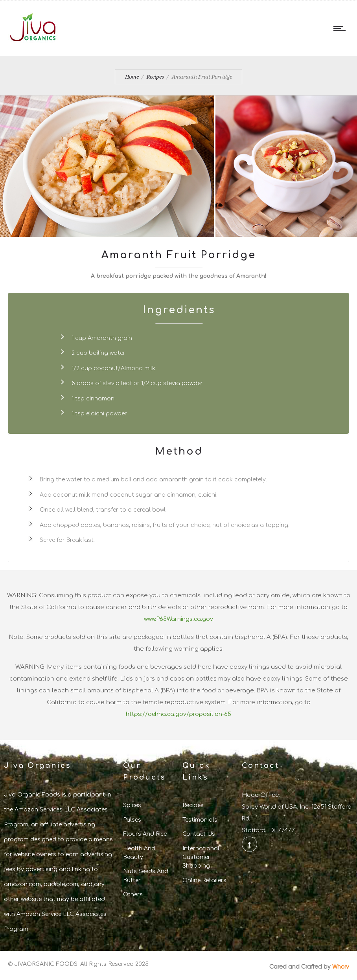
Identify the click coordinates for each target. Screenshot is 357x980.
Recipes (155, 77)
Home (132, 77)
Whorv (341, 966)
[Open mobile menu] (341, 28)
